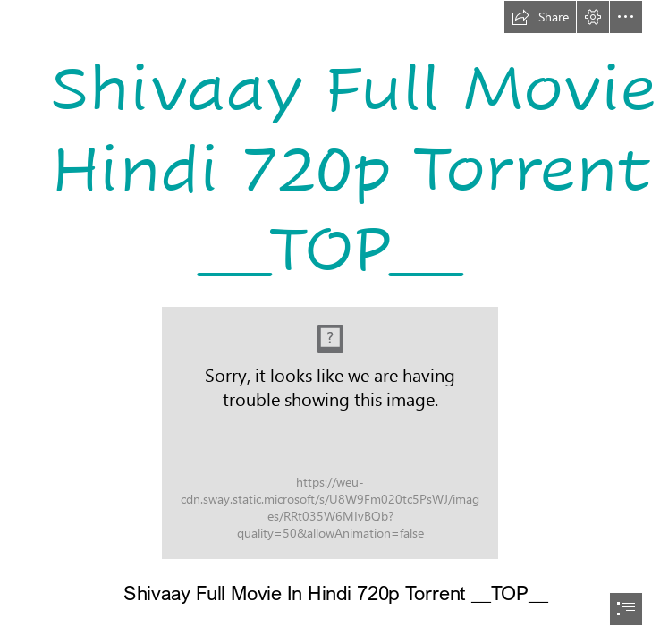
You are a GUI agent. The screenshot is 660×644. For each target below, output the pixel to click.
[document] (330, 322)
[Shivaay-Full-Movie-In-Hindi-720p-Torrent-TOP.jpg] (330, 433)
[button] (540, 17)
